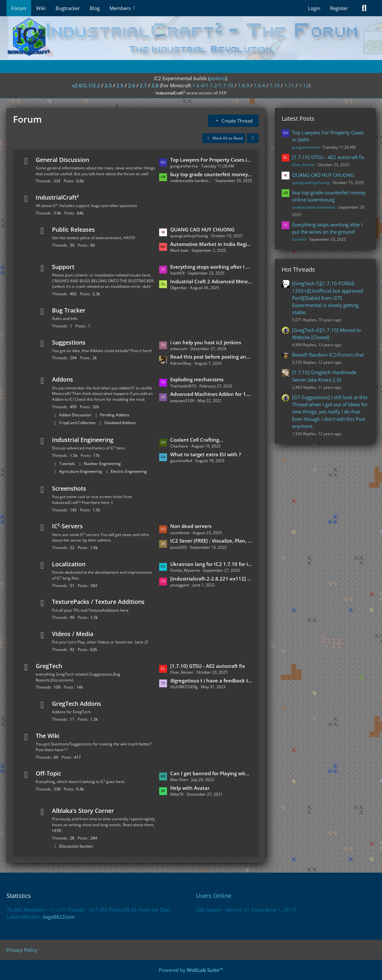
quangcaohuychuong (311, 183)
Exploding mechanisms (197, 379)
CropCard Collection (77, 423)
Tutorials (67, 464)
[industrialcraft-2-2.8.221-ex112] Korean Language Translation (211, 579)
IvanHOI (299, 239)
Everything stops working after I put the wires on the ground (211, 267)
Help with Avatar (190, 788)
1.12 (304, 85)
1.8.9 (243, 85)
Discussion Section (76, 846)
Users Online (214, 896)
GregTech (49, 666)
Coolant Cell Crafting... (197, 440)
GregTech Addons (76, 704)
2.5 (120, 85)
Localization (69, 564)
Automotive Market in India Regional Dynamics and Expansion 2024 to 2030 (211, 244)
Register (339, 8)
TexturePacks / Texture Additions (98, 602)
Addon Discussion (75, 415)
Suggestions (69, 342)
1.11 (289, 85)
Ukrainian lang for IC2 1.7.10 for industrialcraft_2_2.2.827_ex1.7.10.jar (211, 564)
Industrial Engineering (83, 440)
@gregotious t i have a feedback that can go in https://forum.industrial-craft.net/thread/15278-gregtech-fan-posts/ (211, 680)
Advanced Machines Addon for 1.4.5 (211, 394)
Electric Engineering (129, 471)
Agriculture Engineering (81, 471)
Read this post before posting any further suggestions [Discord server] (211, 357)
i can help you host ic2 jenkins (206, 342)
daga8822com (59, 917)
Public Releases (73, 229)
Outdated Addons (120, 423)
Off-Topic (49, 773)
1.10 (275, 85)
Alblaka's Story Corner (83, 811)
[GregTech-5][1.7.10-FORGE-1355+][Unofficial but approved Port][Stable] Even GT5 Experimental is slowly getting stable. (327, 298)
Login (314, 8)
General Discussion (62, 160)
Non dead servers (191, 526)
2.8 (155, 85)
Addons (63, 379)
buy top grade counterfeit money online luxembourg (211, 174)
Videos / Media (73, 634)
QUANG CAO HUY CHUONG (202, 229)
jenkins (217, 78)
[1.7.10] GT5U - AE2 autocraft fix (208, 666)
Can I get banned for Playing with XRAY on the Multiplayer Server (211, 773)
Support (63, 267)
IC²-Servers (67, 526)
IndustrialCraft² (57, 197)
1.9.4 (259, 85)
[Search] (364, 8)
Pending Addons (115, 415)
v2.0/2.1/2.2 (86, 85)
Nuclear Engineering (102, 464)
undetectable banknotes (314, 207)
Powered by (191, 970)
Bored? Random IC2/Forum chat (328, 355)
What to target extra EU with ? (206, 454)
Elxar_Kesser (304, 165)
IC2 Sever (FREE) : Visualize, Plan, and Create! (211, 541)
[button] (253, 138)
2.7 (143, 85)
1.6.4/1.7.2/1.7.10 (213, 85)
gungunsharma (306, 147)
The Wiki (48, 736)
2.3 (108, 85)
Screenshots (69, 488)
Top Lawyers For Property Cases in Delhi (211, 160)
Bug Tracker (69, 310)
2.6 (132, 85)
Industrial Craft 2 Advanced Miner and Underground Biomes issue (211, 281)
